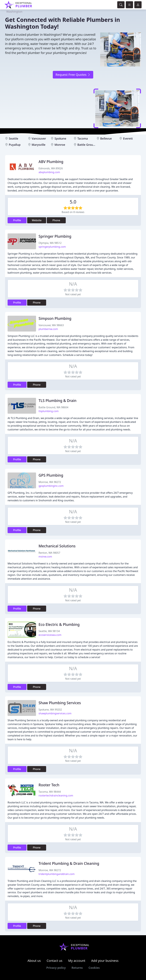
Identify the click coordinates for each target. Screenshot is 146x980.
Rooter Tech (49, 785)
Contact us (55, 961)
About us (34, 961)
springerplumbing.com (52, 247)
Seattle (14, 138)
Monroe (60, 145)
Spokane (60, 138)
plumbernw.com (48, 329)
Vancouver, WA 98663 (51, 325)
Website (37, 220)
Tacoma (83, 138)
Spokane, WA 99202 (50, 710)
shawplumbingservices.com (55, 713)
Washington (14, 12)
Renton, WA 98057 (49, 553)
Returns (77, 968)
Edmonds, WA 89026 (51, 168)
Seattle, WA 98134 (49, 631)
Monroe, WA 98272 (50, 482)
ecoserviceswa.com (50, 635)
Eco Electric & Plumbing (59, 624)
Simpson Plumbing (55, 318)
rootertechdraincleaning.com (56, 795)
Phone (56, 220)
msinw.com (45, 557)
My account (77, 961)
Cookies (94, 968)
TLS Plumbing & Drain (58, 401)
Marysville (38, 145)
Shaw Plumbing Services (60, 703)
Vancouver (39, 138)
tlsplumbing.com (49, 411)
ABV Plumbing (51, 162)
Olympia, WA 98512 (50, 243)
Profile (17, 220)
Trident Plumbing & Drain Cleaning (69, 863)
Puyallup (15, 145)
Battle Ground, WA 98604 (53, 407)
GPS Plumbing (51, 475)
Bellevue (106, 138)
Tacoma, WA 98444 (50, 792)
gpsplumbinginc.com (51, 486)
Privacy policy (56, 968)
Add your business (105, 961)
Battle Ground (87, 145)
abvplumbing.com (49, 172)
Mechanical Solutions (57, 546)
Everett (128, 138)
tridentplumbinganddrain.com (57, 874)
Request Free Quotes (73, 75)
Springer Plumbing (55, 236)
